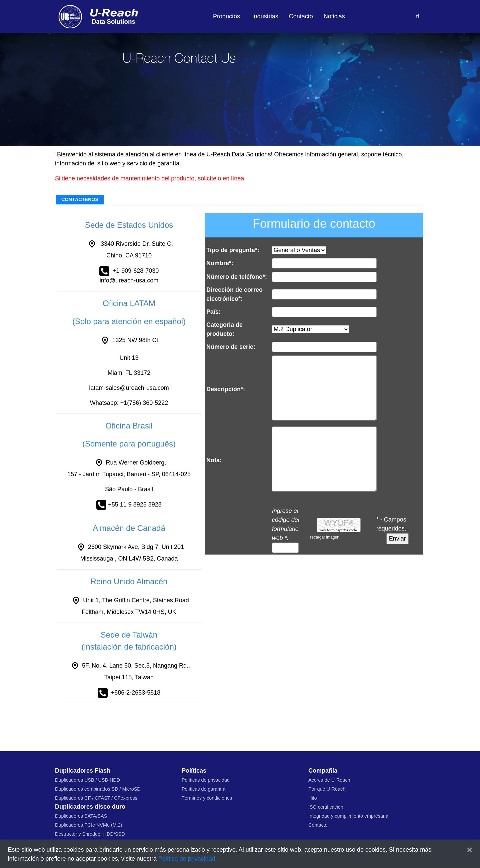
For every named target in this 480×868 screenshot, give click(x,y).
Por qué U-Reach (327, 789)
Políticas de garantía (203, 789)
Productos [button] (226, 16)
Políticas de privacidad (206, 780)
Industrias (265, 16)
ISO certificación (326, 807)
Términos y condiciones (207, 798)
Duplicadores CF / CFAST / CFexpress (96, 798)
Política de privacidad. (188, 859)
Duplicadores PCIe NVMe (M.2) (89, 825)
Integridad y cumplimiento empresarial (349, 816)
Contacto (301, 16)
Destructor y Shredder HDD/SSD (90, 834)
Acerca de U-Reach (329, 780)
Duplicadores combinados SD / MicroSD (98, 789)
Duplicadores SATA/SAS (81, 816)
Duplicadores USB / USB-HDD (87, 780)
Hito (313, 798)
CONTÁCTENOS (80, 199)
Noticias (334, 16)
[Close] (469, 850)
